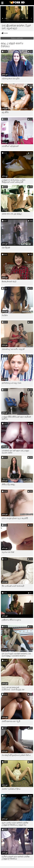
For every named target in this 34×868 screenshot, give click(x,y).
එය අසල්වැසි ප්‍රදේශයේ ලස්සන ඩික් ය (16, 755)
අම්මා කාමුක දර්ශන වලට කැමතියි (15, 518)
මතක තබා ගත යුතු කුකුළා (12, 214)
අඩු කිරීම (5, 112)
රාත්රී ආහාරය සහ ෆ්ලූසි (11, 721)
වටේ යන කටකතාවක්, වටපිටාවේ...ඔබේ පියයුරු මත (13, 689)
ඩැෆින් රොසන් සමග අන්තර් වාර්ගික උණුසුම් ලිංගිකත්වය (16, 858)
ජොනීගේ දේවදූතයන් (10, 146)
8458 (6, 33)
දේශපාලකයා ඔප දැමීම (11, 78)
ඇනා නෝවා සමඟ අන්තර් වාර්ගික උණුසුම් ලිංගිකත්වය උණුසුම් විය (15, 824)
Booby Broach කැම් (9, 281)
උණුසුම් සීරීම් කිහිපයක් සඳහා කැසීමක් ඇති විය (16, 418)
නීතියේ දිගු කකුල (8, 484)
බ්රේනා (5, 315)
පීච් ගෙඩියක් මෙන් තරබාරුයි (13, 586)
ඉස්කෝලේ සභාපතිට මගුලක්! (13, 349)
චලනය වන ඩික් (8, 552)
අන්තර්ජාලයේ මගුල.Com (12, 383)
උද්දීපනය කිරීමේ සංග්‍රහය (11, 620)
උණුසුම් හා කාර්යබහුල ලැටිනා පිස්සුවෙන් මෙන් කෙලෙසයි (14, 181)
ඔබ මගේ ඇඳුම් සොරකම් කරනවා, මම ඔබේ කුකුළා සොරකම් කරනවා (16, 655)
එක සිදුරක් (6, 248)
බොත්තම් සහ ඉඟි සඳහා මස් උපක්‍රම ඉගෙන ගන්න (15, 452)
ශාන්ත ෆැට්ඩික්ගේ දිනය (11, 789)
